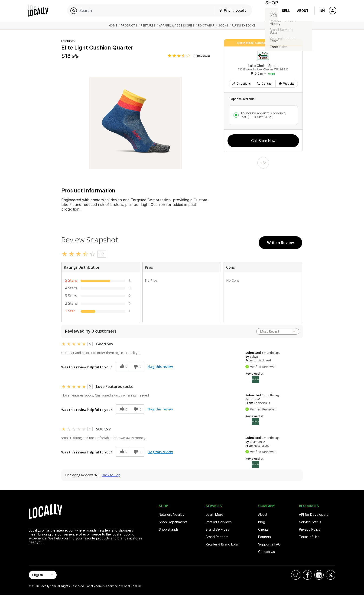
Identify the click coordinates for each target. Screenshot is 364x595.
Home (113, 25)
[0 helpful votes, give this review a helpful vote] (123, 367)
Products (129, 25)
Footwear (206, 25)
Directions (241, 84)
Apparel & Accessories (177, 25)
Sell (286, 11)
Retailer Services (219, 522)
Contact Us (266, 552)
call (256, 117)
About (303, 11)
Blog (262, 522)
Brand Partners (217, 537)
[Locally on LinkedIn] (319, 575)
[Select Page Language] (43, 575)
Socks (223, 25)
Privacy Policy (310, 529)
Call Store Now (263, 141)
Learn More (214, 514)
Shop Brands (169, 529)
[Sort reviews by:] (278, 331)
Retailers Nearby (172, 514)
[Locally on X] (331, 575)
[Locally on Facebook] (307, 575)
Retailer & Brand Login (223, 544)
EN (323, 10)
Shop (270, 11)
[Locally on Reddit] (296, 575)
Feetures (148, 25)
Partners (265, 537)
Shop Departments (173, 522)
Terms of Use (309, 537)
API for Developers (314, 514)
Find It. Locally (229, 10)
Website (287, 84)
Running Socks (244, 25)
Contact (265, 84)
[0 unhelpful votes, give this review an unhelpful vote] (137, 367)
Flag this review (160, 367)
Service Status (310, 522)
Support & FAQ (269, 544)
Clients (263, 529)
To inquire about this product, (263, 115)
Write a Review (280, 243)
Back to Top (111, 475)
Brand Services (217, 529)
